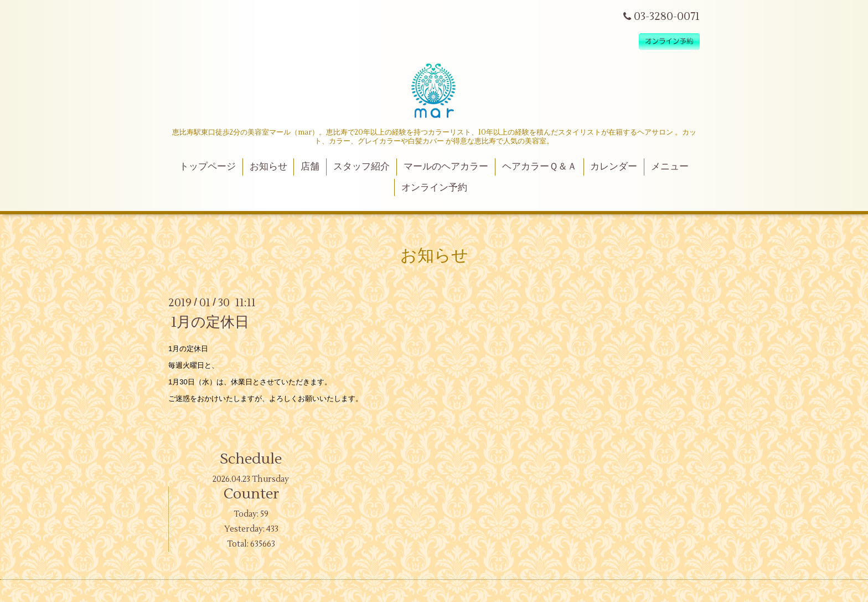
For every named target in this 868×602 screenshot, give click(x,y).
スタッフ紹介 (361, 167)
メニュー (670, 167)
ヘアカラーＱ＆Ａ (539, 167)
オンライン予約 (434, 188)
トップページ (208, 167)
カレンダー (614, 167)
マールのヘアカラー (446, 167)
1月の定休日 (210, 322)
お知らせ (268, 167)
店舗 (310, 167)
